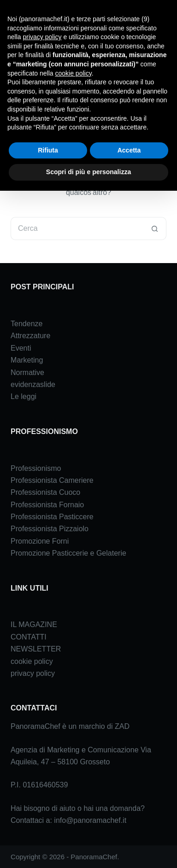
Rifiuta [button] (48, 150)
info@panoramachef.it (90, 820)
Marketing (27, 360)
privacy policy (33, 673)
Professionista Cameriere (52, 480)
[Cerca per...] (77, 229)
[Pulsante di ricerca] (155, 229)
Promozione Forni (40, 541)
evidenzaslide (33, 384)
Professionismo (36, 468)
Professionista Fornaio (47, 505)
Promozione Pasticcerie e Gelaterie (68, 553)
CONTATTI (29, 637)
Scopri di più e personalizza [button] (88, 172)
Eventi (21, 348)
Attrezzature (30, 336)
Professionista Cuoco (45, 492)
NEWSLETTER (36, 649)
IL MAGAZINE (34, 625)
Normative (27, 372)
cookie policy (32, 661)
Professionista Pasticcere (52, 517)
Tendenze (27, 324)
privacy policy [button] (42, 37)
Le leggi (24, 396)
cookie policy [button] (74, 73)
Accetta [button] (129, 150)
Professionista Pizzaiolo (50, 529)
